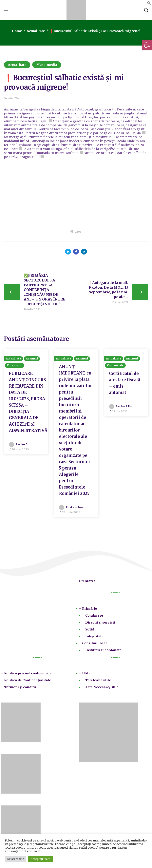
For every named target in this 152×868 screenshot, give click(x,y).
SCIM (90, 630)
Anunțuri (32, 360)
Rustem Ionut (76, 509)
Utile (86, 674)
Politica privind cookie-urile (28, 674)
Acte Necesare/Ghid (102, 688)
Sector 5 (22, 446)
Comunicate (115, 366)
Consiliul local (95, 644)
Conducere (94, 617)
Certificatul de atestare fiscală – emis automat (125, 384)
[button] (147, 45)
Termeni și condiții (20, 688)
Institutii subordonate (103, 651)
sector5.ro (124, 408)
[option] (26, 402)
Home (17, 31)
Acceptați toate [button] (40, 859)
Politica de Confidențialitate (28, 681)
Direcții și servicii (100, 624)
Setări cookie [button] (16, 859)
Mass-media (47, 65)
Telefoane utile (98, 681)
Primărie (90, 610)
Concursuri (15, 366)
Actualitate (36, 31)
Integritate (94, 637)
